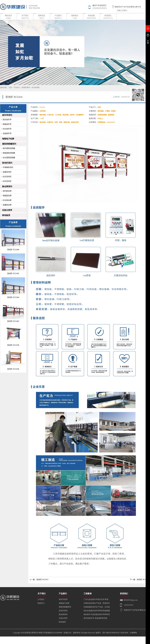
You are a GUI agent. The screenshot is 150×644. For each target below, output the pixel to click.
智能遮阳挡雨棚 (9, 153)
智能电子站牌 (8, 139)
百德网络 (133, 633)
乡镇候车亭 (7, 133)
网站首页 (8, 17)
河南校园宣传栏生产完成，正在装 (97, 607)
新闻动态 (42, 17)
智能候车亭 (7, 124)
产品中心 (17, 87)
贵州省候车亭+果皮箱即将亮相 (95, 618)
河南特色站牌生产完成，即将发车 (97, 603)
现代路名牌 (7, 191)
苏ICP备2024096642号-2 (112, 633)
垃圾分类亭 (7, 210)
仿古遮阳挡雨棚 (9, 158)
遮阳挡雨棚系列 (9, 144)
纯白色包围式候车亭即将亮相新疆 (97, 611)
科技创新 (91, 17)
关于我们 (25, 17)
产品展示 (58, 17)
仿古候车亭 (7, 129)
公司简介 (41, 599)
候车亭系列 (7, 115)
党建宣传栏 (7, 172)
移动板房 (6, 215)
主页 (10, 87)
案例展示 (75, 17)
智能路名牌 (7, 196)
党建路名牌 (7, 205)
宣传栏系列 (26, 87)
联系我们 (108, 17)
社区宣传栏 (7, 181)
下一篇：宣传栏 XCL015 (139, 580)
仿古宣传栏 (36, 87)
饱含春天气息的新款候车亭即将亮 (97, 614)
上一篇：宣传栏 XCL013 (39, 580)
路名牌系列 (7, 186)
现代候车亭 (7, 120)
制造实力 (41, 603)
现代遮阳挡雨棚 (9, 148)
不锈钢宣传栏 (8, 167)
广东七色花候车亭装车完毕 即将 (96, 599)
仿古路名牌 (7, 200)
